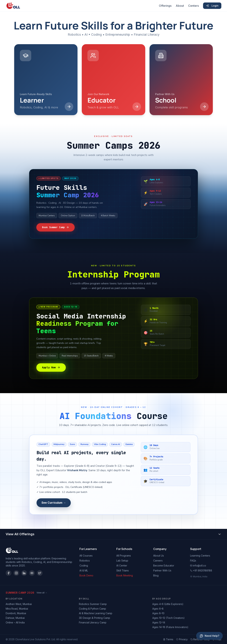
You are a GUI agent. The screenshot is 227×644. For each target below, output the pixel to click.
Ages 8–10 (158, 613)
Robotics (85, 561)
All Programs (124, 556)
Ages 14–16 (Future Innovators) (170, 627)
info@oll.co (198, 565)
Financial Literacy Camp (93, 622)
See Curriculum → (54, 503)
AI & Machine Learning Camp (96, 613)
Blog (156, 575)
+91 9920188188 (201, 570)
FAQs (193, 561)
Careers (158, 561)
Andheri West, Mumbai (19, 604)
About (180, 6)
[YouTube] (32, 573)
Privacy (182, 639)
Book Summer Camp (56, 227)
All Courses (86, 556)
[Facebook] (9, 573)
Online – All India (15, 622)
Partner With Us (162, 570)
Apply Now (51, 367)
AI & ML (84, 570)
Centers (193, 6)
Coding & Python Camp (92, 609)
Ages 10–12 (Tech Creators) (168, 618)
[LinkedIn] (24, 573)
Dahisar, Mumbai (15, 618)
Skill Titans (123, 570)
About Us (159, 556)
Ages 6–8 (158, 609)
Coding (84, 565)
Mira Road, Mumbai (17, 609)
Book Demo (86, 575)
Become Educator (164, 565)
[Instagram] (16, 573)
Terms (168, 639)
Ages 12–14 (159, 622)
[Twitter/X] (40, 573)
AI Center (122, 565)
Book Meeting (125, 575)
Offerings (165, 6)
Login (212, 6)
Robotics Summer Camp (93, 604)
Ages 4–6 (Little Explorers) (168, 604)
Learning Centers (200, 556)
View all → (42, 593)
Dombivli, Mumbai (16, 613)
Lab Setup (122, 561)
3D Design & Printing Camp (95, 618)
